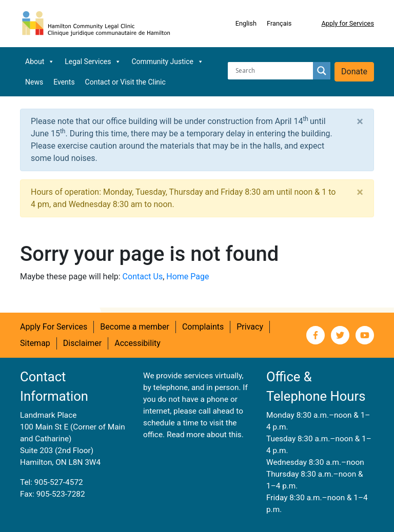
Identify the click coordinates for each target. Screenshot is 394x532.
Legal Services (93, 62)
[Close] (360, 121)
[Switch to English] (246, 24)
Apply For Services (54, 327)
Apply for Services (348, 23)
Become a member (135, 327)
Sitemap (35, 343)
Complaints (203, 327)
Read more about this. (205, 435)
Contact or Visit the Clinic (125, 82)
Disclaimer (82, 343)
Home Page (188, 277)
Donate (354, 71)
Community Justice (168, 62)
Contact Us (143, 277)
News (34, 82)
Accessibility (137, 343)
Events (64, 82)
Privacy (250, 327)
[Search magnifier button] (322, 71)
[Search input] (273, 71)
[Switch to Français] (279, 24)
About (40, 62)
